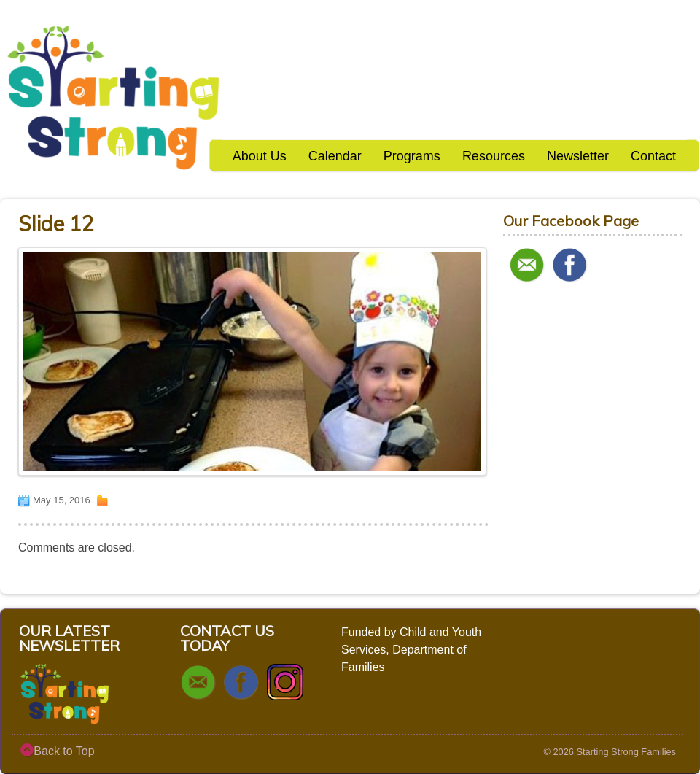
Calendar (335, 156)
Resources (494, 156)
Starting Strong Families (626, 752)
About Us (260, 156)
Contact (653, 156)
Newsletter (578, 156)
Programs (412, 156)
